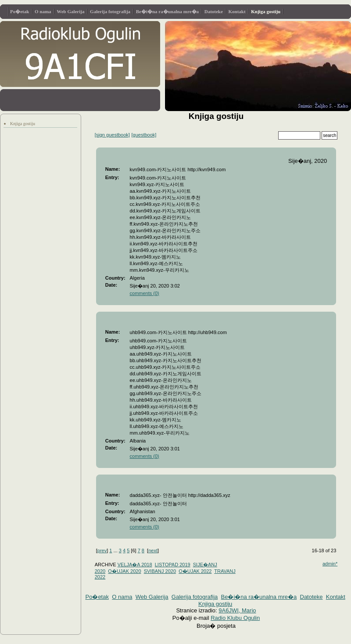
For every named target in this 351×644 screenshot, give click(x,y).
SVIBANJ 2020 (160, 571)
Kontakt (237, 11)
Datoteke (214, 11)
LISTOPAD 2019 (173, 565)
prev (102, 550)
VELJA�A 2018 (135, 565)
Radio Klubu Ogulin (235, 618)
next (153, 550)
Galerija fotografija (110, 11)
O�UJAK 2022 (195, 571)
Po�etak (20, 11)
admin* (330, 564)
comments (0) (145, 293)
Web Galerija (70, 11)
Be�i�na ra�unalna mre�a (167, 11)
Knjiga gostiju (266, 11)
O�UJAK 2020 (124, 571)
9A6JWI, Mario (237, 610)
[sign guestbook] (112, 135)
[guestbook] (144, 135)
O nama (43, 11)
